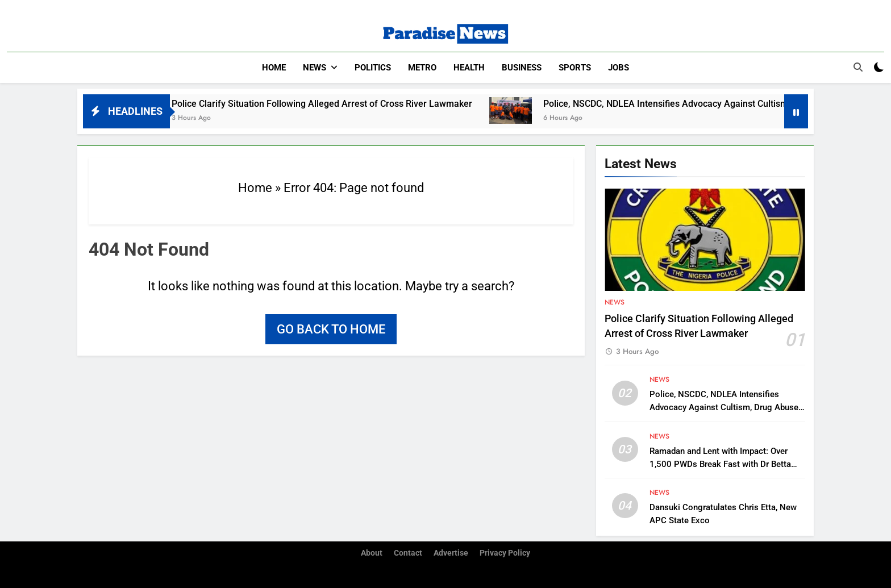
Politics (373, 68)
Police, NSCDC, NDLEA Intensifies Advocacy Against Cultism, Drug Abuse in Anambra (724, 407)
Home (274, 68)
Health (469, 68)
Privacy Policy (505, 553)
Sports (575, 68)
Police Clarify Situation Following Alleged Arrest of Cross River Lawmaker (331, 104)
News (315, 68)
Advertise (451, 553)
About (372, 553)
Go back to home (331, 329)
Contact (408, 553)
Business (522, 68)
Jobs (619, 68)
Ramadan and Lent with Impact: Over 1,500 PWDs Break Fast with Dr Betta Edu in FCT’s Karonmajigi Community (720, 464)
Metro (422, 68)
